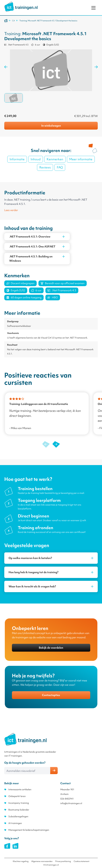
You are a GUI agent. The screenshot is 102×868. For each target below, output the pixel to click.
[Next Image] (96, 67)
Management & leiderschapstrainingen (29, 830)
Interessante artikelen (20, 789)
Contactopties (51, 695)
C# (13, 21)
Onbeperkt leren (17, 796)
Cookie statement (82, 861)
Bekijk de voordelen (51, 648)
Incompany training (19, 803)
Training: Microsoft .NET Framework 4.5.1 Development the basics (48, 21)
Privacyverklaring (63, 861)
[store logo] (21, 7)
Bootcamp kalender (19, 810)
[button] (56, 444)
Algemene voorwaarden (42, 861)
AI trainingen (15, 823)
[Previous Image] (6, 67)
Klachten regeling (21, 861)
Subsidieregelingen (18, 816)
